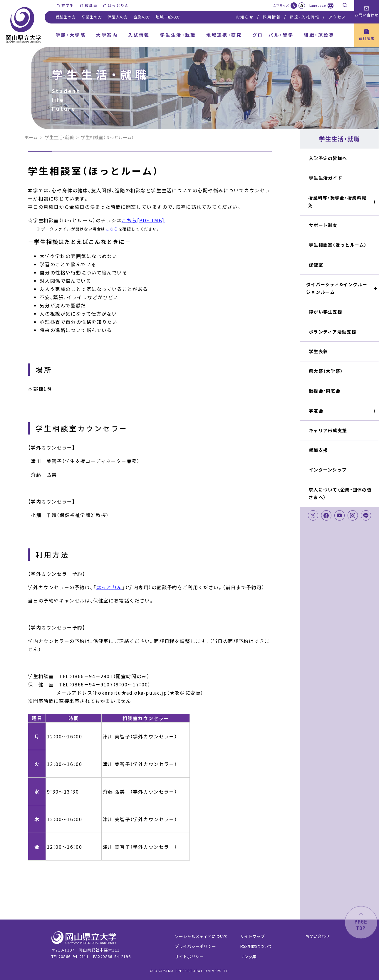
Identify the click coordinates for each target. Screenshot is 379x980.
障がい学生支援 (326, 312)
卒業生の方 (92, 17)
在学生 (68, 5)
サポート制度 (323, 225)
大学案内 (107, 35)
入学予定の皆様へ (328, 158)
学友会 (316, 411)
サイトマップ (252, 936)
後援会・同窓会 (325, 391)
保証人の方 (118, 17)
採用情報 (272, 17)
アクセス (337, 17)
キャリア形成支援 (328, 430)
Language (318, 5)
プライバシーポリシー (195, 946)
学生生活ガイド (326, 178)
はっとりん (118, 5)
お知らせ (245, 17)
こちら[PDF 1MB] (143, 220)
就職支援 (318, 450)
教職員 (91, 5)
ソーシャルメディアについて (201, 936)
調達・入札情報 (305, 17)
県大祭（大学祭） (326, 371)
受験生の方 (66, 17)
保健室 (316, 265)
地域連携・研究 (224, 35)
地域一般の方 (168, 17)
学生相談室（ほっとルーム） (338, 245)
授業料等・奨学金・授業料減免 (337, 202)
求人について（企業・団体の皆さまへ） (340, 493)
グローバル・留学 (273, 35)
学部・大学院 (71, 35)
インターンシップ (328, 470)
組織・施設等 (319, 35)
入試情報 (139, 35)
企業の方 (142, 17)
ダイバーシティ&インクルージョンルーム (337, 288)
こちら (112, 229)
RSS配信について (256, 946)
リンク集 (248, 957)
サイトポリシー (189, 957)
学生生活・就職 (178, 35)
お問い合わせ (318, 936)
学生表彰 (318, 351)
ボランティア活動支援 (333, 332)
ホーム (31, 137)
